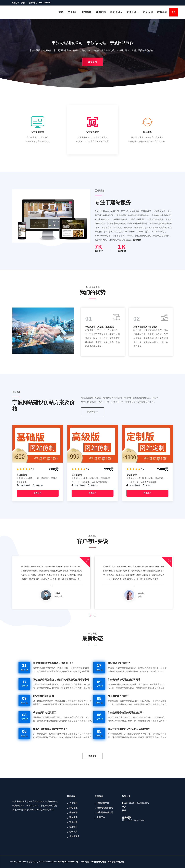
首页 (61, 12)
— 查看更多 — (92, 756)
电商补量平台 (103, 803)
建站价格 (101, 12)
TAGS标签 (111, 862)
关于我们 (73, 12)
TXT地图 (93, 862)
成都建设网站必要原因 (45, 713)
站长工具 (132, 12)
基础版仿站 (22, 475)
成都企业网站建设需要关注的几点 (50, 729)
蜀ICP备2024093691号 (68, 862)
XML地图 (85, 862)
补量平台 (101, 817)
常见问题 (148, 12)
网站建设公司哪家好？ (119, 663)
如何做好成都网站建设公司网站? (125, 680)
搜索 (174, 12)
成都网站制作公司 (105, 808)
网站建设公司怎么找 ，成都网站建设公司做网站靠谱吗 (61, 680)
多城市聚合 (74, 836)
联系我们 (162, 12)
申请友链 (120, 862)
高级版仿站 (77, 475)
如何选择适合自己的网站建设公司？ (126, 713)
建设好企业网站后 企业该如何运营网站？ (129, 729)
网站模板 (87, 12)
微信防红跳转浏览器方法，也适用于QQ (53, 663)
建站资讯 (115, 12)
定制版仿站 (132, 475)
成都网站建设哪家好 (118, 696)
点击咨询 (92, 62)
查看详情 (137, 240)
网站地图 (102, 862)
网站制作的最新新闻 (43, 696)
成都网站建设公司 (105, 812)
